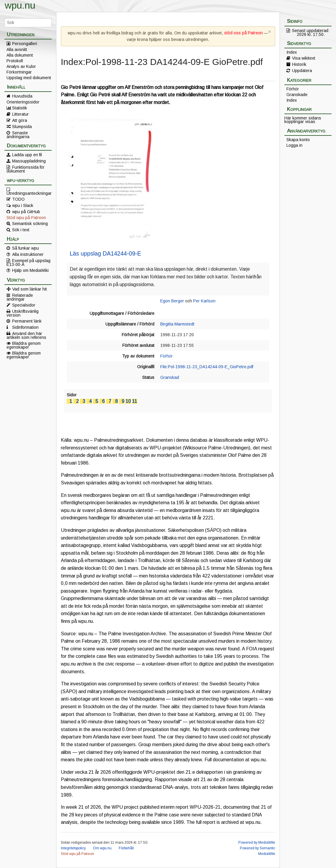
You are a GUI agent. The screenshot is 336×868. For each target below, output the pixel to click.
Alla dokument (20, 55)
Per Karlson (204, 301)
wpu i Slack (23, 205)
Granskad (170, 377)
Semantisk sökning (30, 224)
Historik (299, 64)
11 (135, 401)
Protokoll (15, 61)
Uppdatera (302, 71)
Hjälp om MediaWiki (30, 270)
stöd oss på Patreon (243, 33)
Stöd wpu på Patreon (26, 218)
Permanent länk (27, 321)
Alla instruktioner (28, 254)
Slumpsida (22, 127)
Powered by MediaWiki (257, 843)
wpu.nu (20, 5)
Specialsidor (24, 305)
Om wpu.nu (102, 848)
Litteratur (20, 114)
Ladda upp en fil (27, 155)
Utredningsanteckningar (29, 193)
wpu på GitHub (26, 212)
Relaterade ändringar (20, 297)
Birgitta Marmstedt (177, 324)
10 (128, 401)
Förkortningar (19, 72)
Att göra (20, 120)
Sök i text (21, 230)
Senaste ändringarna (18, 135)
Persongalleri (25, 44)
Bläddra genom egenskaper (24, 345)
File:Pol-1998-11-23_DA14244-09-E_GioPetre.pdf (207, 367)
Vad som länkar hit (30, 289)
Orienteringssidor (23, 102)
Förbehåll (126, 848)
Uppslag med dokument (29, 78)
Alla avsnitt (17, 50)
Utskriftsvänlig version (23, 313)
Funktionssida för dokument (26, 169)
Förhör (167, 356)
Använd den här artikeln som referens (26, 335)
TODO (18, 199)
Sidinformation (25, 327)
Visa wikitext (304, 58)
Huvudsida (22, 96)
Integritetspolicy (73, 848)
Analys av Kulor (21, 66)
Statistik (20, 108)
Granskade (297, 95)
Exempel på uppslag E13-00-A (28, 262)
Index (292, 52)
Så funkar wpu (26, 248)
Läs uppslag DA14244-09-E (106, 253)
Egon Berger (172, 301)
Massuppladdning (29, 161)
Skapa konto (298, 140)
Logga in (294, 145)
